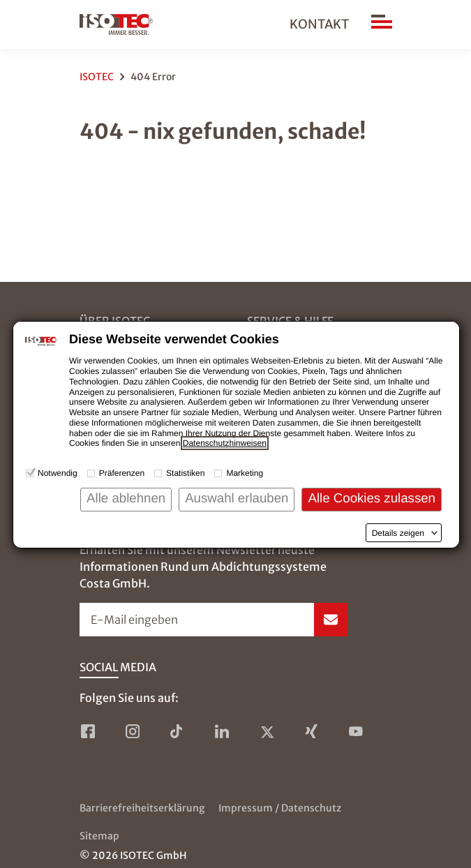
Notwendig (58, 473)
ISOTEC (97, 77)
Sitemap (99, 836)
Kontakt (319, 24)
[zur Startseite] (116, 24)
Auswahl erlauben (237, 498)
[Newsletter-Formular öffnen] (214, 620)
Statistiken (185, 473)
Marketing (245, 473)
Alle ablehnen (126, 498)
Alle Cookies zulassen (372, 498)
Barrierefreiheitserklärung (142, 808)
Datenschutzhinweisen (225, 443)
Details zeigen (398, 533)
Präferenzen (122, 473)
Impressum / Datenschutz (280, 808)
